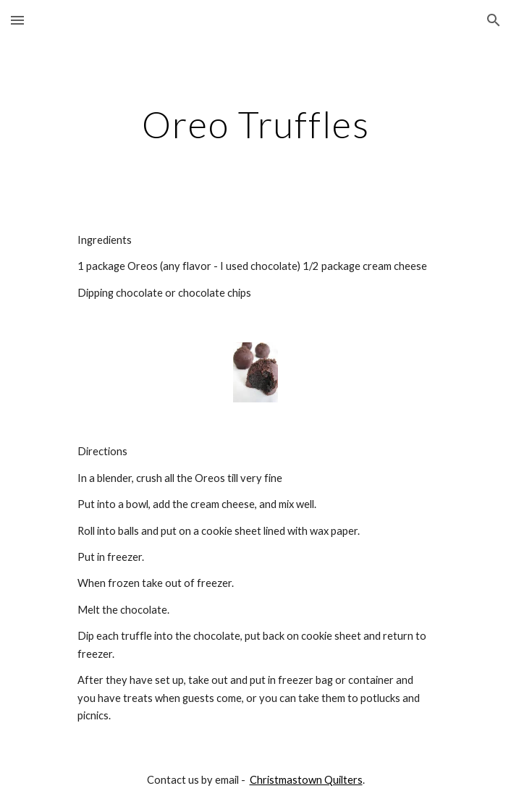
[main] (255, 124)
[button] (17, 20)
